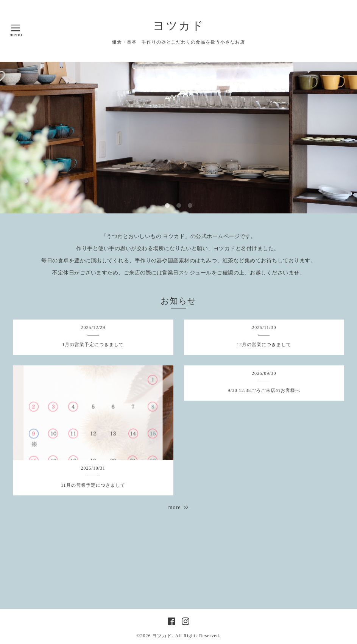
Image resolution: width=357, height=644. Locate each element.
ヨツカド (179, 26)
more (179, 507)
